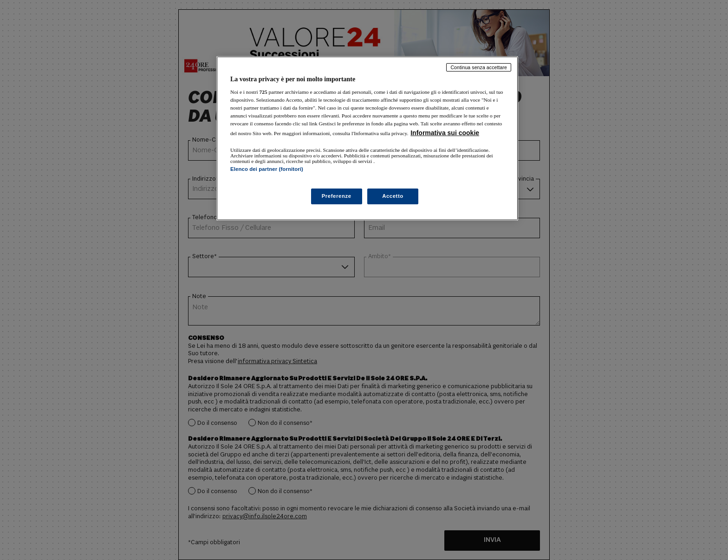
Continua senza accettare (479, 67)
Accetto (393, 196)
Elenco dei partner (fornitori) (267, 169)
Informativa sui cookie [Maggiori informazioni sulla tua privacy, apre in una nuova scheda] (445, 133)
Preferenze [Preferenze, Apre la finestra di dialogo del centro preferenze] (337, 196)
